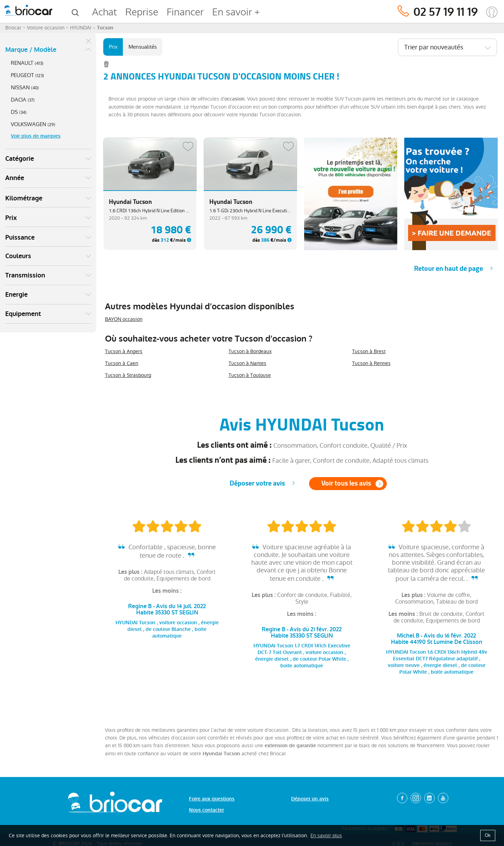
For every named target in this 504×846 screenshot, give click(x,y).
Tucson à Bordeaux (250, 351)
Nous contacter (206, 810)
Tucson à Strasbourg (128, 375)
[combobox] (447, 47)
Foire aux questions (212, 799)
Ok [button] (488, 835)
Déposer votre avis (257, 483)
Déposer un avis (310, 799)
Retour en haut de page (449, 269)
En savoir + (236, 12)
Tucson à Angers (124, 351)
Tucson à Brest (369, 351)
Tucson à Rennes (371, 363)
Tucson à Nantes (247, 363)
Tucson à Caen (122, 363)
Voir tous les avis (346, 483)
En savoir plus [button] (326, 835)
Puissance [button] (20, 238)
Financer (185, 12)
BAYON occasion (124, 319)
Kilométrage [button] (24, 198)
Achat (104, 12)
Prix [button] (11, 218)
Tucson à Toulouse (250, 375)
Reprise (142, 12)
